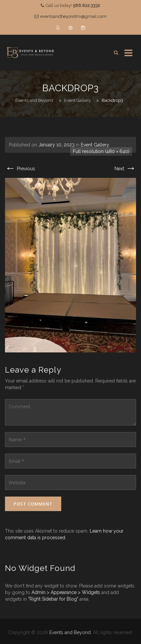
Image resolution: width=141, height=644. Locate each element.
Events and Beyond (70, 632)
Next (125, 169)
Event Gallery (95, 145)
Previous (20, 169)
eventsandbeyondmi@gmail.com (73, 16)
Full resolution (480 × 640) (101, 151)
